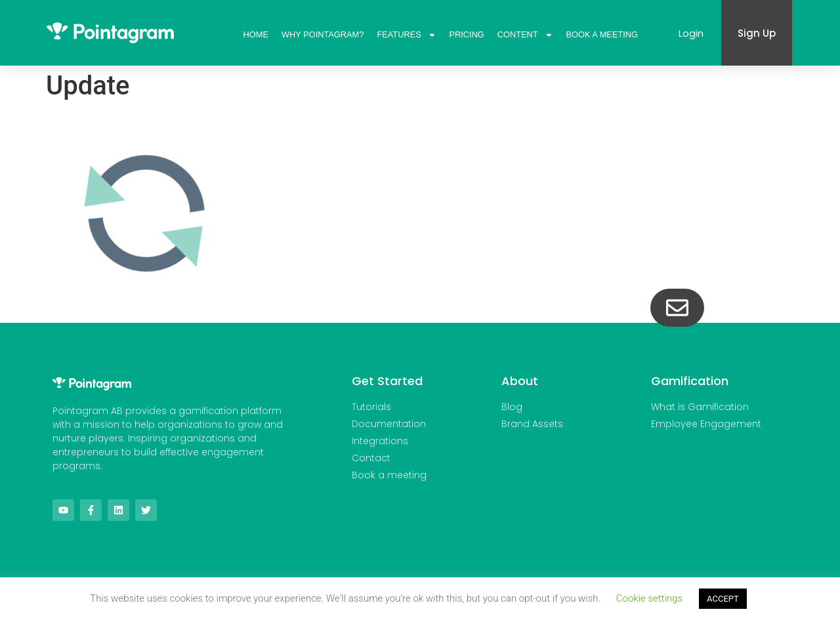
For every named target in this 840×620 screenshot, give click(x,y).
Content (525, 35)
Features (406, 35)
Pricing (467, 34)
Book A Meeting (602, 34)
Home (256, 34)
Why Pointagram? (323, 34)
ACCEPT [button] (723, 599)
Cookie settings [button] (649, 598)
